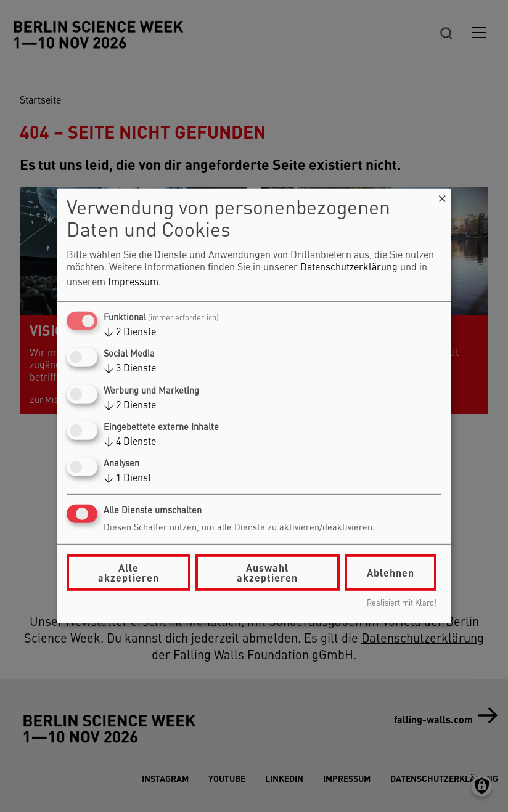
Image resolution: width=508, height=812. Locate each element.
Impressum (133, 283)
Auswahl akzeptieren (267, 573)
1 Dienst (127, 479)
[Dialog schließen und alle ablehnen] (442, 196)
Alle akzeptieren (129, 573)
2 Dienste (130, 333)
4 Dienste (130, 442)
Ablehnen (391, 573)
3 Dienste (130, 369)
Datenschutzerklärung (349, 268)
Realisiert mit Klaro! (402, 603)
